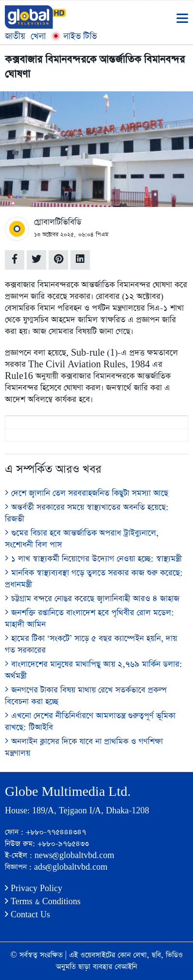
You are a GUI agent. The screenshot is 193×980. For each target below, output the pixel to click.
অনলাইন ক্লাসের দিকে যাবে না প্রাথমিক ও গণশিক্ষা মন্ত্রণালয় (84, 748)
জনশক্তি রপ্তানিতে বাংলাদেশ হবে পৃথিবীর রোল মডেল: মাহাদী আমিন (89, 619)
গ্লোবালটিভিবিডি (58, 222)
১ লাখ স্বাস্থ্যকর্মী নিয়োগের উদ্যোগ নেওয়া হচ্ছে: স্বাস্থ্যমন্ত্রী (93, 559)
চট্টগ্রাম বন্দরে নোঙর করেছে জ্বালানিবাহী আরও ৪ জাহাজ (92, 599)
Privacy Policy (34, 888)
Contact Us (27, 915)
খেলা (38, 36)
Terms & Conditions (43, 902)
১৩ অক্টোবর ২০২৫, (55, 235)
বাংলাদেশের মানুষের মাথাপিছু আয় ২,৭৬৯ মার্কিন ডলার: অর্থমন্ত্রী (94, 670)
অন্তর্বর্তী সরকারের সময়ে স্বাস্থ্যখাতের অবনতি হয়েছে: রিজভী (87, 513)
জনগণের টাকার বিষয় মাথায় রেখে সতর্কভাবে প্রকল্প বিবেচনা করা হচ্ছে (86, 696)
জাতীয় (15, 36)
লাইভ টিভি (74, 36)
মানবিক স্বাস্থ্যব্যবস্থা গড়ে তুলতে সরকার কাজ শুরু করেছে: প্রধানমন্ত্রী (94, 579)
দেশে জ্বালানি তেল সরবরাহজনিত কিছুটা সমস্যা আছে (87, 493)
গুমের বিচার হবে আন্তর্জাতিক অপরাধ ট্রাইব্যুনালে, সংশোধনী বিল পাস (82, 539)
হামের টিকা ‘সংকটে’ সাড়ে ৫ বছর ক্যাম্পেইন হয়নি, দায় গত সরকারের (91, 645)
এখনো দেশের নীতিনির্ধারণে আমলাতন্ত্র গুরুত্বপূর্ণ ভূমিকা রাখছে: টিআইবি (90, 722)
